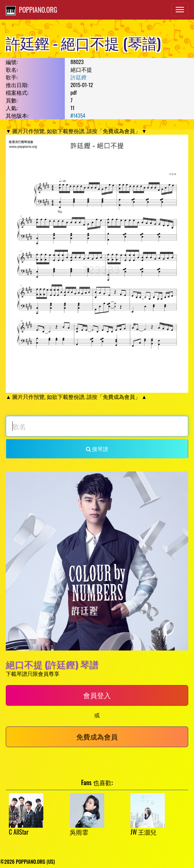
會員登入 (97, 695)
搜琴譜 (97, 449)
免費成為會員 (97, 736)
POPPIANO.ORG (31, 10)
